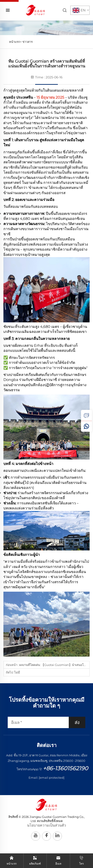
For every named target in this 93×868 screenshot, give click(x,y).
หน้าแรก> (15, 42)
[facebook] (46, 836)
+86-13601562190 (65, 768)
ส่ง (77, 722)
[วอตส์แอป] (86, 426)
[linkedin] (57, 836)
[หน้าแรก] (35, 10)
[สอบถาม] (86, 415)
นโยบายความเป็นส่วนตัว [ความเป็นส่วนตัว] (46, 825)
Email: (46, 778)
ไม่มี (17, 672)
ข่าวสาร (28, 42)
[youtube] (36, 836)
